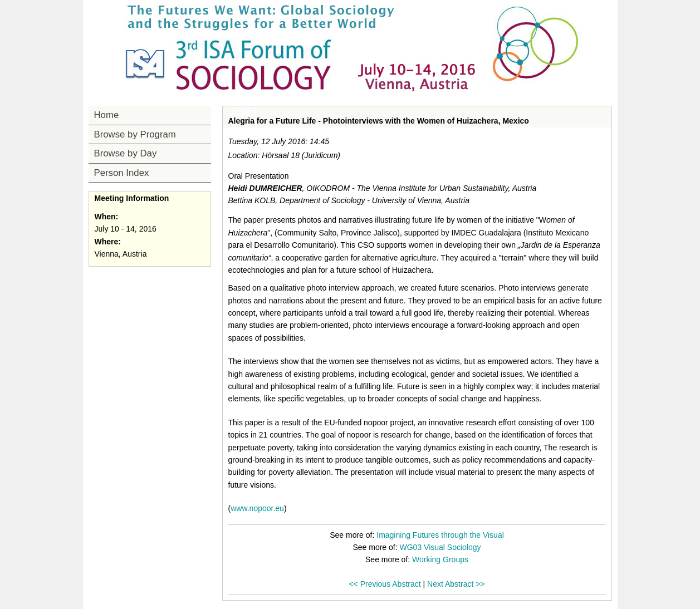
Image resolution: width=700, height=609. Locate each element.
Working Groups (440, 559)
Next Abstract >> (456, 584)
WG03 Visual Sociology (440, 547)
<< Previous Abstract (385, 584)
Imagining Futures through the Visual (440, 535)
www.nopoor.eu (257, 508)
